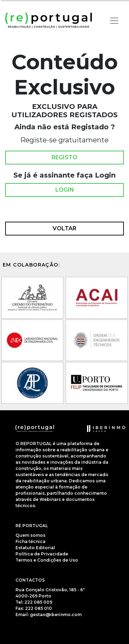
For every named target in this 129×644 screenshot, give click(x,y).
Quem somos (30, 535)
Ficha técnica (30, 541)
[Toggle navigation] (114, 21)
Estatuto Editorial (35, 548)
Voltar (64, 229)
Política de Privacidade (42, 554)
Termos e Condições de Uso (47, 560)
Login (65, 190)
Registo (64, 158)
